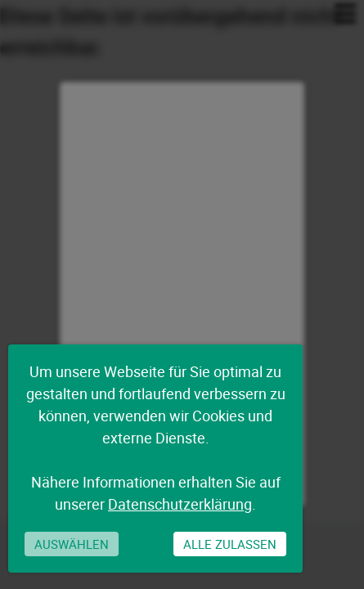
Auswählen (72, 544)
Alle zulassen (230, 544)
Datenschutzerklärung (180, 504)
